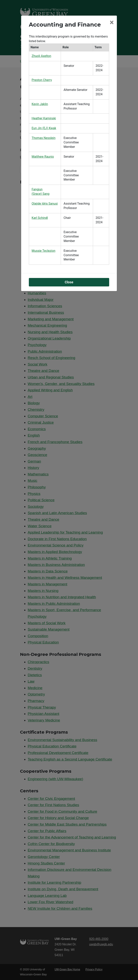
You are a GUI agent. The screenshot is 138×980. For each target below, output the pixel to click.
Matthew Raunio (43, 157)
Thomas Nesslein (44, 138)
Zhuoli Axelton (42, 56)
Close (69, 282)
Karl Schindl (40, 218)
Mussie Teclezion (44, 251)
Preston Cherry (42, 80)
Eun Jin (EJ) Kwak (44, 128)
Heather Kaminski (44, 118)
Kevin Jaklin (40, 104)
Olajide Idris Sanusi (45, 204)
